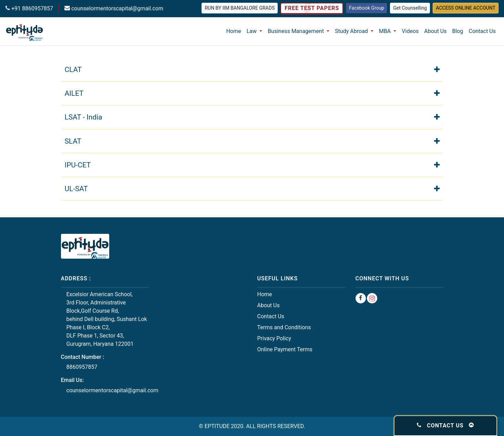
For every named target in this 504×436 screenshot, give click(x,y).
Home (234, 31)
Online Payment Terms (285, 349)
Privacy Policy (274, 338)
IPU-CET (252, 164)
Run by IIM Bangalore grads (240, 8)
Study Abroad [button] (352, 31)
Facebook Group (367, 8)
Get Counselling (410, 8)
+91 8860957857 (32, 8)
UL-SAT (252, 188)
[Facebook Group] (361, 298)
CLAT (252, 69)
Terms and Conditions (284, 327)
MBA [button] (385, 31)
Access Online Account (466, 8)
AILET (252, 93)
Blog (458, 31)
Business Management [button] (296, 31)
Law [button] (252, 31)
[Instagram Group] (372, 298)
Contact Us (482, 31)
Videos (410, 31)
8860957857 (82, 367)
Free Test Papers (312, 8)
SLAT (252, 141)
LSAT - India (252, 117)
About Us (435, 31)
